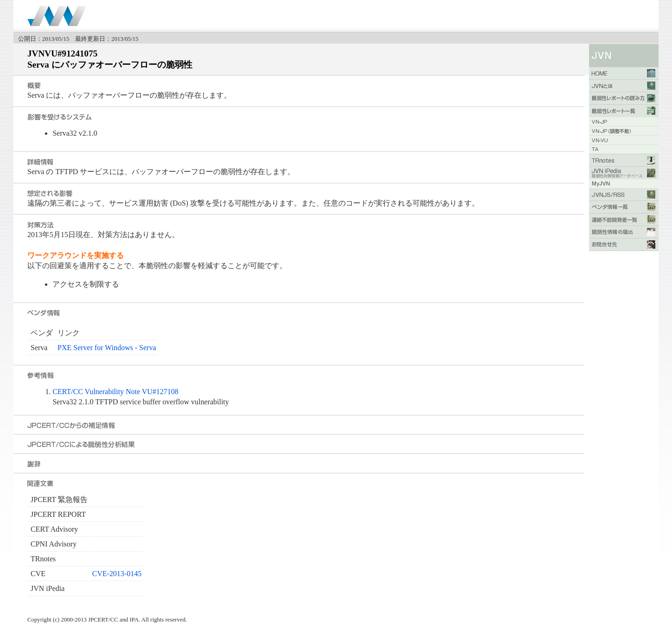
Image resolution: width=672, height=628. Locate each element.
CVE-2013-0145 (117, 574)
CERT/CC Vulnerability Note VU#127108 (115, 392)
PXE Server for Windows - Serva (107, 348)
